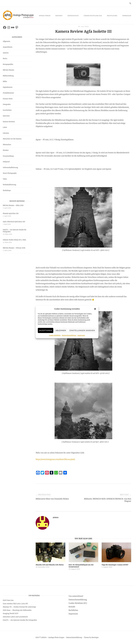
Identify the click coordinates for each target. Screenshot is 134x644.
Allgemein (6, 41)
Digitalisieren (8, 87)
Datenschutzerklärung (69, 335)
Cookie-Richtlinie (55, 335)
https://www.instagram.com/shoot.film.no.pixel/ (55, 459)
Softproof (6, 162)
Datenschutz (73, 16)
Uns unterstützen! (76, 596)
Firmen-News (8, 99)
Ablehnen (61, 330)
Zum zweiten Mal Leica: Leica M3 (15, 604)
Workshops (7, 190)
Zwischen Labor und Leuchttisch (15, 617)
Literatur (6, 133)
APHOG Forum (45, 16)
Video (5, 179)
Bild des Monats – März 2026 (13, 205)
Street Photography (10, 173)
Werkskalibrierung (9, 185)
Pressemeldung (8, 156)
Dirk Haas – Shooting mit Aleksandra (17, 610)
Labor (5, 127)
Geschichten (7, 110)
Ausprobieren (8, 47)
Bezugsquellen (8, 64)
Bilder (5, 81)
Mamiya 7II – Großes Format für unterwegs (19, 607)
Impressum (81, 335)
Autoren (6, 53)
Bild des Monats (8, 70)
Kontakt (59, 16)
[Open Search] (130, 3)
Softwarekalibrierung (10, 168)
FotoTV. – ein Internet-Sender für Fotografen (15, 231)
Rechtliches (112, 16)
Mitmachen (7, 145)
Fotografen (7, 104)
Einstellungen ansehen (82, 330)
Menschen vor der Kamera (12, 139)
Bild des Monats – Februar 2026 (14, 248)
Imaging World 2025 (11, 613)
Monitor (6, 150)
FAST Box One (8, 600)
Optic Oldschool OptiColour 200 (14, 222)
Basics (5, 59)
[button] (95, 309)
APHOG (56, 518)
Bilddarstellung (8, 76)
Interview (6, 116)
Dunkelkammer (8, 93)
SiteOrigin (95, 637)
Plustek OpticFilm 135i (11, 214)
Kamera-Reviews (9, 122)
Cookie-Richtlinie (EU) (93, 16)
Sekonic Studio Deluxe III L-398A (14, 240)
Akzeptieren (46, 330)
